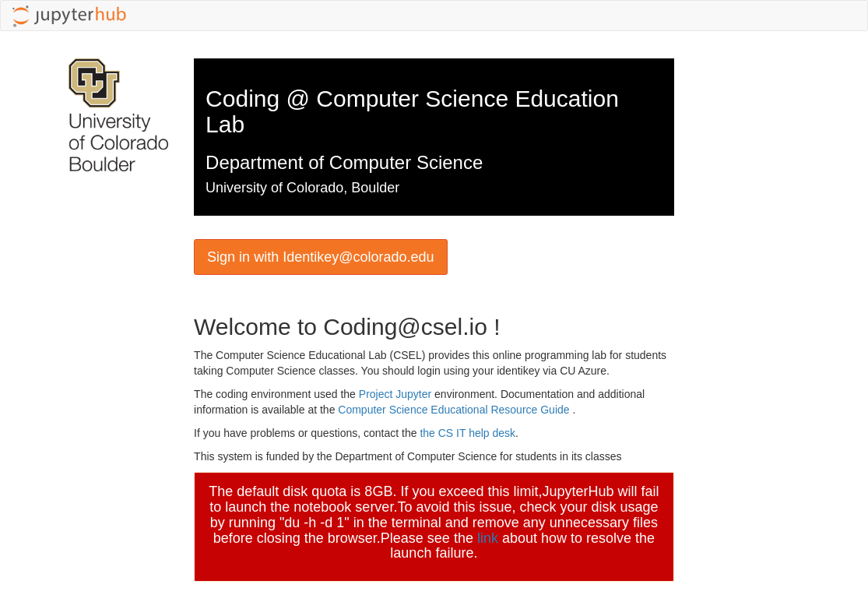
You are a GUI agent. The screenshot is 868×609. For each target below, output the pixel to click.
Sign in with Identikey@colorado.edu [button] (320, 257)
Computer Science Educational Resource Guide (455, 410)
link (488, 538)
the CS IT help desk (467, 433)
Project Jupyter (397, 394)
